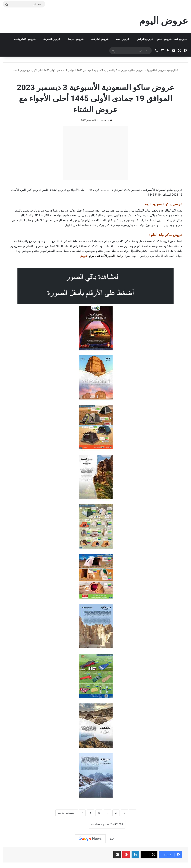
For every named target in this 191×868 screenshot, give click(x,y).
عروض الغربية (76, 39)
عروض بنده (181, 39)
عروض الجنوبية (52, 39)
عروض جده (123, 39)
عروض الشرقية (100, 39)
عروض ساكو (136, 70)
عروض (84, 256)
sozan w (105, 120)
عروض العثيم (164, 39)
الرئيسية (173, 70)
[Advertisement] (95, 153)
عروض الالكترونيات (25, 39)
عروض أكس (34, 190)
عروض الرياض (145, 39)
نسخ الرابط (77, 824)
